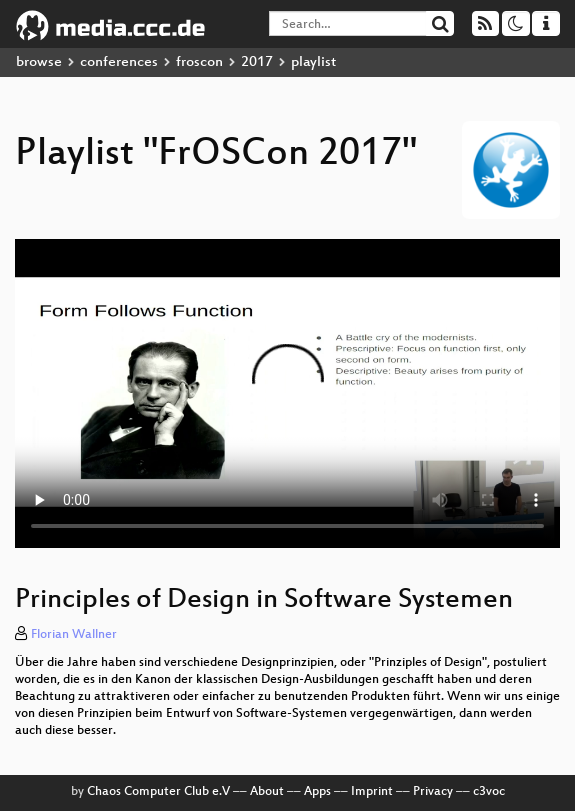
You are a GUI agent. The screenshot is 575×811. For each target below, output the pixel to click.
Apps (317, 792)
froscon (199, 62)
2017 (257, 62)
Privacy (433, 792)
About (267, 792)
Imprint (372, 792)
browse (39, 62)
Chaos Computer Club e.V (158, 792)
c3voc (489, 792)
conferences (119, 62)
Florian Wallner (74, 635)
